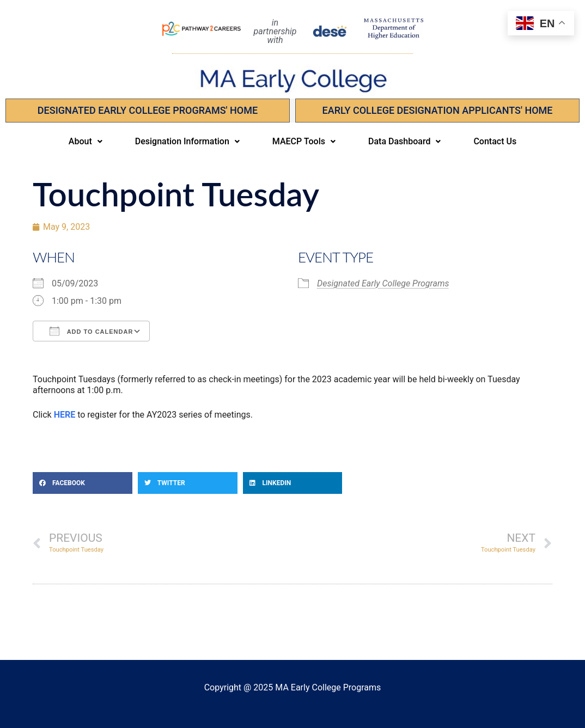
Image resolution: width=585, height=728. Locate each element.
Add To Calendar (91, 331)
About (86, 141)
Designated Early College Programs (383, 283)
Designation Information (187, 141)
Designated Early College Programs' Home (148, 110)
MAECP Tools (304, 141)
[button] (86, 142)
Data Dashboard (404, 141)
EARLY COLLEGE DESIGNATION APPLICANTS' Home (438, 110)
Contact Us (495, 141)
